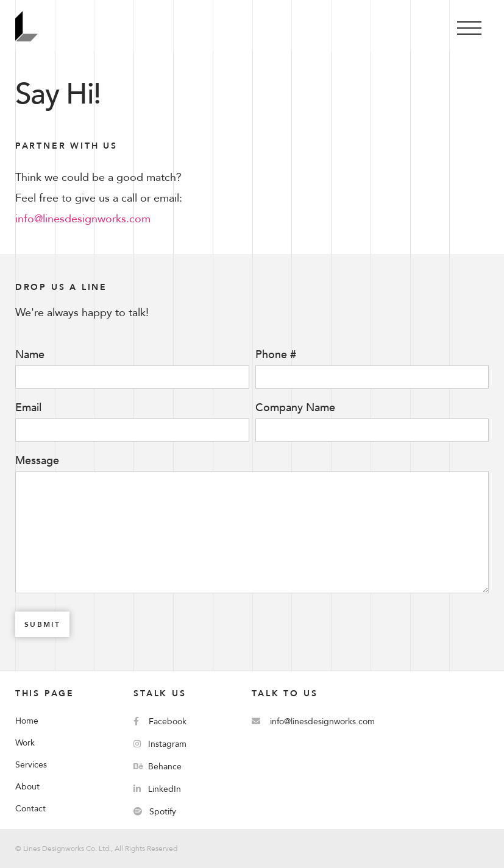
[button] (469, 26)
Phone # (276, 355)
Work (25, 743)
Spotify (155, 812)
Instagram (160, 744)
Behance (158, 767)
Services (31, 765)
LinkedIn (157, 789)
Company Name (295, 408)
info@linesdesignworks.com (83, 219)
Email (28, 408)
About (27, 787)
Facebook (160, 722)
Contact (30, 809)
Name (30, 355)
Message (37, 461)
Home (27, 721)
